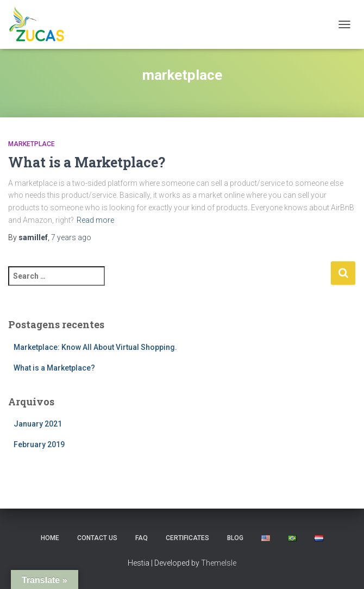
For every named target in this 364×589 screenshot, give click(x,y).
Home (50, 538)
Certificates (187, 538)
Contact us (97, 538)
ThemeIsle (219, 563)
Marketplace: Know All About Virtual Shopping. (95, 347)
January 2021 (38, 424)
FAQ (142, 538)
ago (71, 237)
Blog (235, 538)
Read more (95, 220)
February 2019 (39, 444)
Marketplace (32, 144)
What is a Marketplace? (87, 162)
